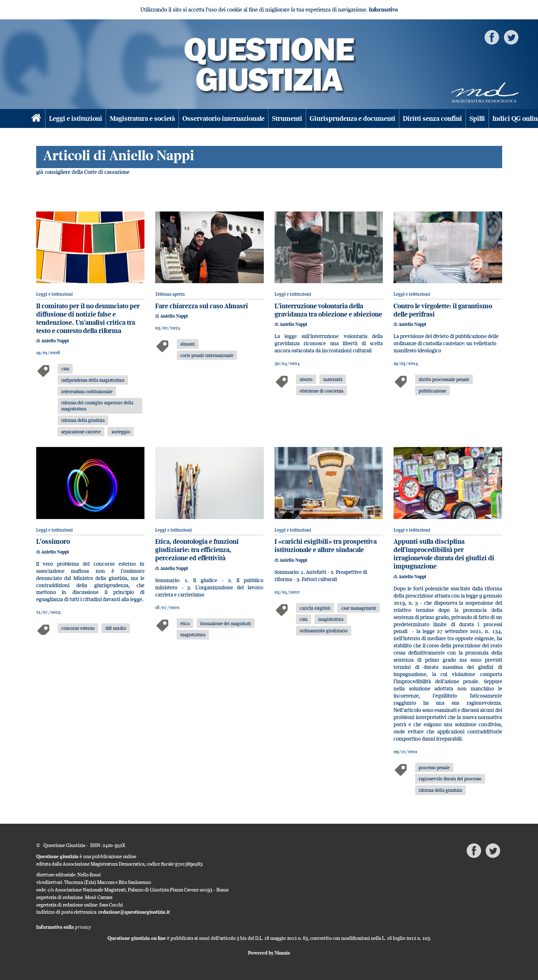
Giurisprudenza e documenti (353, 118)
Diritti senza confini (432, 118)
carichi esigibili (315, 608)
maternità (333, 379)
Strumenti (287, 118)
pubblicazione (432, 391)
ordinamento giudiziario (324, 631)
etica (185, 623)
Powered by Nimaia (269, 953)
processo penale (434, 767)
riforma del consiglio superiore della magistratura (97, 406)
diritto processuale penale (444, 379)
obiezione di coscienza (322, 391)
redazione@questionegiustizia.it (134, 912)
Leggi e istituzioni (76, 118)
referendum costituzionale (87, 391)
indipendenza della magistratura (93, 380)
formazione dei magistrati (226, 623)
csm (65, 368)
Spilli (477, 118)
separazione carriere (81, 432)
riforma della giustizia (83, 420)
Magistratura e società (142, 118)
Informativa (383, 9)
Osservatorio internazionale (223, 118)
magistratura (193, 634)
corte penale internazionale (207, 355)
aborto (306, 379)
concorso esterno (78, 628)
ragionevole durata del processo (450, 779)
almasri (188, 344)
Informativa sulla (64, 927)
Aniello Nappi (55, 341)
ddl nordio (116, 628)
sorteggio (121, 432)
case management (359, 608)
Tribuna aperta (170, 294)
